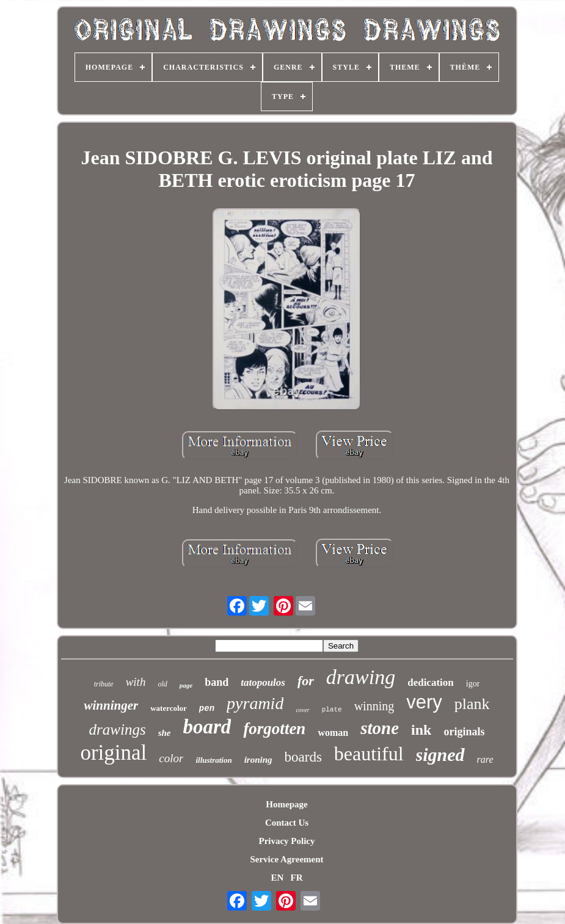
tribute (104, 684)
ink (421, 730)
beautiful (369, 754)
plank (472, 704)
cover (302, 710)
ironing (258, 760)
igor (473, 684)
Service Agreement (286, 859)
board (207, 727)
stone (380, 728)
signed (440, 755)
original (113, 753)
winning (374, 706)
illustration (213, 760)
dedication (431, 682)
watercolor (169, 708)
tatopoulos (263, 682)
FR (297, 878)
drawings (118, 729)
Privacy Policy (286, 841)
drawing (361, 677)
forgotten (274, 729)
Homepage (286, 804)
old (162, 684)
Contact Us (287, 823)
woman (333, 733)
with (136, 682)
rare (485, 759)
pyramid (255, 703)
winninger (111, 705)
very (424, 702)
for (306, 681)
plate (332, 710)
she (165, 733)
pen (207, 708)
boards (303, 757)
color (171, 758)
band (217, 682)
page (186, 685)
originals (464, 732)
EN (277, 878)
